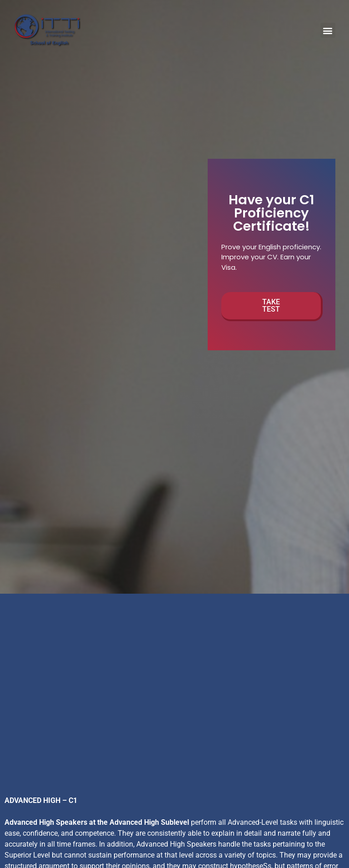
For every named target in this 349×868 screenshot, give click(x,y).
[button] (328, 30)
